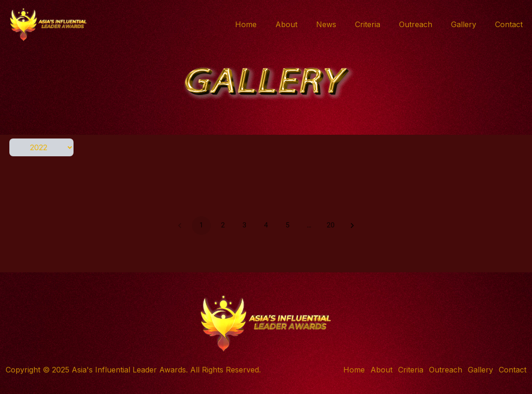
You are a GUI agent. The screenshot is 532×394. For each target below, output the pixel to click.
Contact (509, 24)
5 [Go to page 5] (288, 226)
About (286, 24)
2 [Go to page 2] (223, 226)
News (326, 24)
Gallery (464, 24)
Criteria (368, 24)
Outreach (416, 24)
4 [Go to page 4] (266, 226)
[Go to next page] (352, 226)
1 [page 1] (201, 226)
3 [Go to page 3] (244, 226)
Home (246, 24)
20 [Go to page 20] (331, 226)
